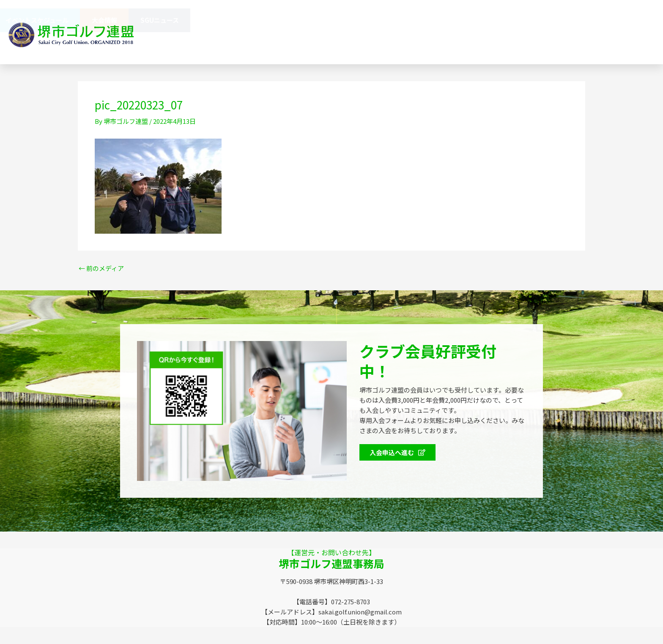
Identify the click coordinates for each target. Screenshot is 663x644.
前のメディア (101, 268)
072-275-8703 (434, 44)
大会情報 (565, 20)
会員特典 (84, 20)
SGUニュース (620, 20)
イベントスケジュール (497, 20)
